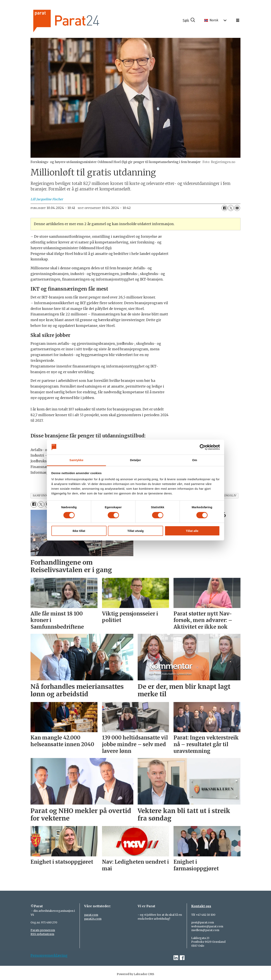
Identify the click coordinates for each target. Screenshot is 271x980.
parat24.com (93, 919)
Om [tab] (194, 460)
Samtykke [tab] (77, 460)
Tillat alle (192, 531)
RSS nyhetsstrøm (42, 934)
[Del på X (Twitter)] (231, 208)
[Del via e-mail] (237, 208)
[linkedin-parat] (176, 958)
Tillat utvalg (135, 531)
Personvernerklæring (49, 956)
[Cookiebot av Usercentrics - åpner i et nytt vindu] (203, 447)
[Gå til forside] (80, 20)
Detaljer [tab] (135, 460)
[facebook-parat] (182, 958)
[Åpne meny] (238, 21)
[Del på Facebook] (225, 208)
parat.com (91, 915)
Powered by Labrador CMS (135, 974)
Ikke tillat (79, 531)
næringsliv (227, 496)
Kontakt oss (201, 906)
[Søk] (189, 21)
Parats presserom (43, 930)
